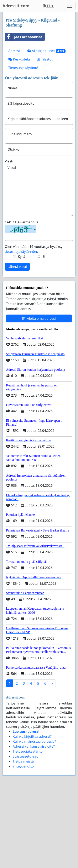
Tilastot (45, 59)
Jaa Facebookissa (24, 37)
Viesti (9, 161)
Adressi (14, 51)
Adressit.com (16, 6)
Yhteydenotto (23, 766)
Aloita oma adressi (39, 318)
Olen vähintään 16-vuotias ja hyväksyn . (35, 249)
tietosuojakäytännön (21, 252)
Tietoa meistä (23, 761)
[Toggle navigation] (70, 6)
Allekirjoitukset (46, 51)
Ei (44, 257)
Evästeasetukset (25, 756)
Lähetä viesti (17, 267)
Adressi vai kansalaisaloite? (34, 746)
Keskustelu (19, 59)
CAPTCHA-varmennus (22, 222)
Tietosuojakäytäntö (23, 68)
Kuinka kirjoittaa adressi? (32, 736)
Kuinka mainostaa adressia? (34, 741)
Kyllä (22, 257)
